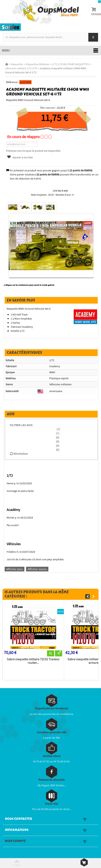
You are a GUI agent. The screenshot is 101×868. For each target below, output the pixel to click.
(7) (58, 429)
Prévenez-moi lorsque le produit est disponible (33, 151)
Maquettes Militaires (38, 64)
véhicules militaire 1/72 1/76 (21, 68)
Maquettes (17, 64)
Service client (51, 756)
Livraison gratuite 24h (52, 732)
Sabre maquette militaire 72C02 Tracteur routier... (33, 661)
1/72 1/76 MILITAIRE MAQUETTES (71, 64)
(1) (58, 433)
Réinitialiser (19, 454)
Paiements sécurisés (52, 780)
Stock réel (51, 804)
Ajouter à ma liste (20, 157)
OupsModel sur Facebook (52, 708)
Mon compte (15, 841)
